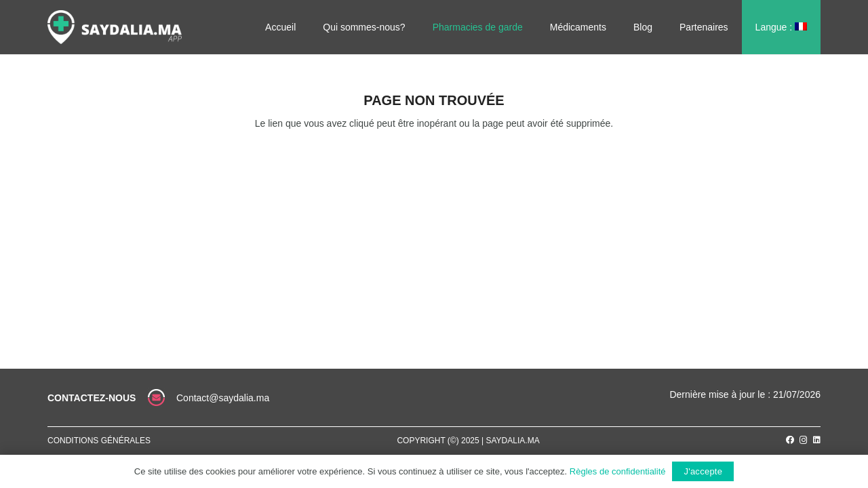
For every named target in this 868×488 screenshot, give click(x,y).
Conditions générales (99, 441)
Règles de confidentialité (618, 471)
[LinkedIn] (817, 440)
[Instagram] (804, 440)
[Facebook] (790, 440)
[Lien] (115, 27)
